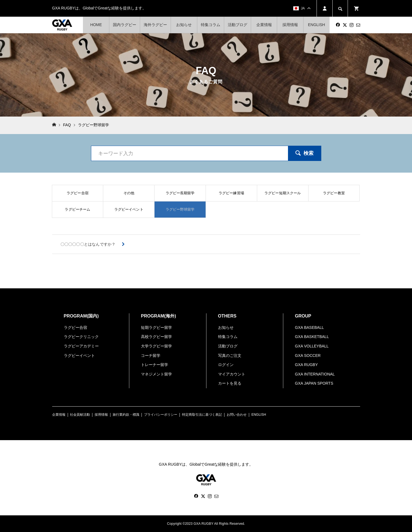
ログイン (226, 365)
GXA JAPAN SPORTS (314, 383)
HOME (96, 25)
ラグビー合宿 (75, 327)
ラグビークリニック (81, 337)
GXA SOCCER (308, 355)
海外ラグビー (155, 25)
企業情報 (264, 25)
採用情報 (290, 25)
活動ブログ (237, 25)
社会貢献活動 (80, 415)
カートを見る (230, 383)
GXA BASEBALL (309, 327)
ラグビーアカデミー (81, 346)
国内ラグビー (125, 25)
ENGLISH (316, 25)
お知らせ (184, 25)
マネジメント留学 (156, 374)
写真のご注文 (230, 355)
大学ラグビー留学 (156, 346)
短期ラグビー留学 (156, 327)
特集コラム (211, 25)
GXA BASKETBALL (312, 337)
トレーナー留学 (155, 365)
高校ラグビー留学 (156, 337)
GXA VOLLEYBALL (312, 346)
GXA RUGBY (306, 365)
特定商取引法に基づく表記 (202, 415)
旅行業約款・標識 (126, 415)
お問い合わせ (237, 415)
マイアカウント (232, 374)
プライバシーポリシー (161, 415)
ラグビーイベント (79, 355)
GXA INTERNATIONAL (315, 374)
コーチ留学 (151, 355)
